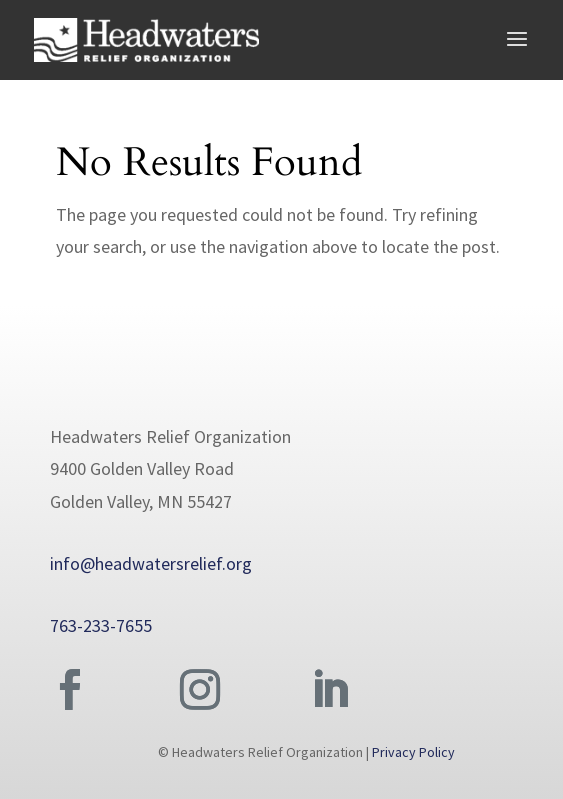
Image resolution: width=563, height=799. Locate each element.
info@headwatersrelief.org (151, 563)
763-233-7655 (101, 625)
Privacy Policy (413, 752)
